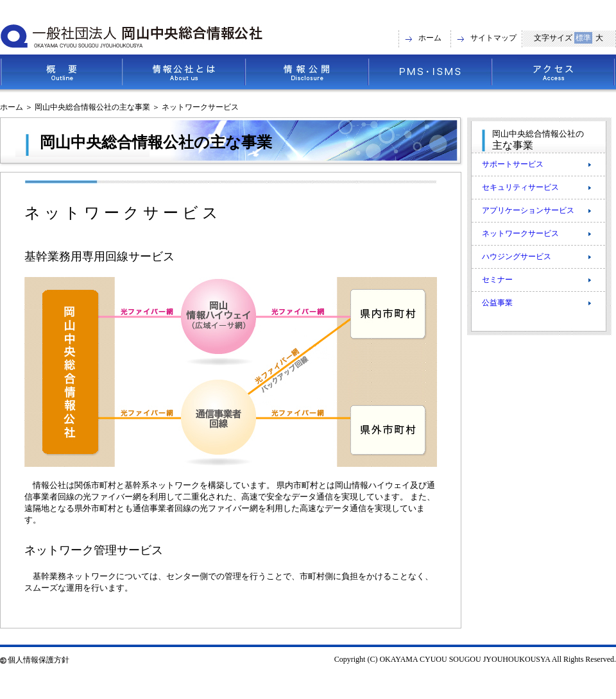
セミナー (497, 280)
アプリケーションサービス (528, 210)
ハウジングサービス (517, 257)
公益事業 (497, 303)
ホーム (430, 38)
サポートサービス (513, 164)
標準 (583, 38)
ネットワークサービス (520, 233)
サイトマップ (493, 38)
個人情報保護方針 (38, 660)
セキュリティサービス (520, 187)
